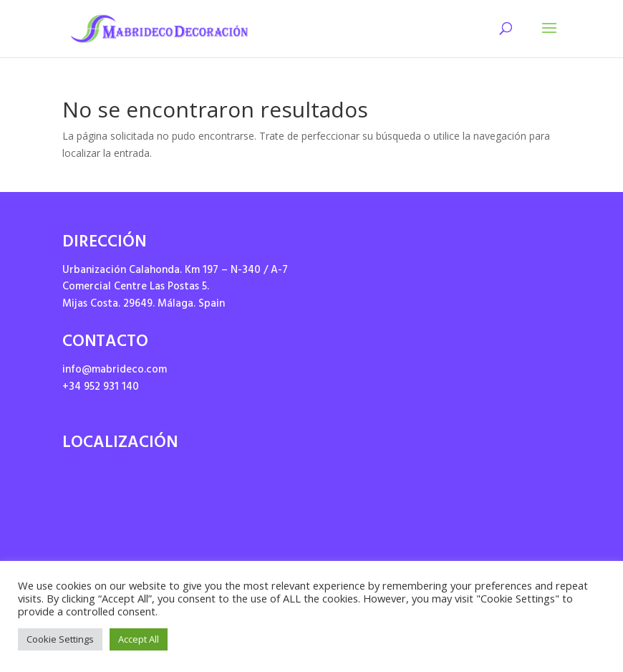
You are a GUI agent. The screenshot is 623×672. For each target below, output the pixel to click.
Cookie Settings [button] (60, 639)
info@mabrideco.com (115, 371)
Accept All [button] (139, 639)
